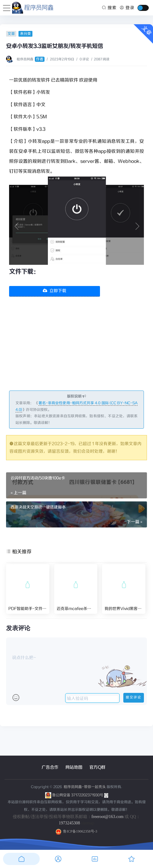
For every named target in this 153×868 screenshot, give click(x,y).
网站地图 (74, 767)
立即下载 (55, 291)
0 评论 (84, 59)
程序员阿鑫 (31, 59)
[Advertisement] (76, 348)
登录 (127, 8)
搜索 (109, 8)
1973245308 (69, 823)
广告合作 (50, 767)
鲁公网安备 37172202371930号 (80, 795)
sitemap (88, 823)
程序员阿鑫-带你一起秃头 (84, 787)
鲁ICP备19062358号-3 (76, 831)
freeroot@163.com (108, 817)
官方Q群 (97, 767)
